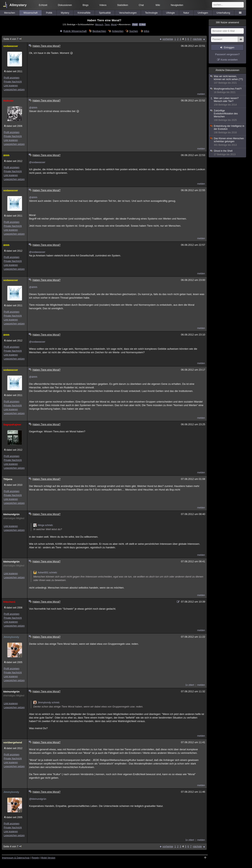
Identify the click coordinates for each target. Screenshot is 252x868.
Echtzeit (43, 5)
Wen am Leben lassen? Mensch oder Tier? (228, 102)
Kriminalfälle (84, 13)
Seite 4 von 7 (13, 39)
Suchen (133, 31)
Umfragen (203, 13)
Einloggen (229, 48)
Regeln (35, 858)
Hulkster (8, 101)
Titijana (8, 479)
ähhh (6, 155)
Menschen (10, 13)
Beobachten (99, 31)
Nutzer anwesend (227, 22)
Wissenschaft (30, 13)
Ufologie (170, 13)
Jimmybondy (11, 637)
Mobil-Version (48, 858)
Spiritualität (105, 13)
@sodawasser (37, 162)
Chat (141, 5)
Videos (103, 5)
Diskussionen (65, 5)
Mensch (99, 24)
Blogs (86, 5)
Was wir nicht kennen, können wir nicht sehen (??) (228, 80)
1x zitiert (190, 685)
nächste (197, 39)
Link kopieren (11, 86)
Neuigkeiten (177, 5)
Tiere (107, 24)
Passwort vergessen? (227, 54)
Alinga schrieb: (43, 525)
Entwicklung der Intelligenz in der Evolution (228, 129)
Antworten (118, 31)
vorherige (168, 39)
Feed (135, 25)
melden (201, 94)
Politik (49, 13)
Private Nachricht (13, 82)
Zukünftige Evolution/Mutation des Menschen (228, 115)
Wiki (158, 5)
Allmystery (18, 5)
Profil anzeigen (12, 78)
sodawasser (11, 46)
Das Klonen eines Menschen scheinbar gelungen (228, 142)
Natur (186, 13)
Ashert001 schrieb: (45, 573)
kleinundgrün (11, 514)
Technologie (151, 13)
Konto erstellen (229, 60)
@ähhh (33, 108)
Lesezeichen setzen (14, 90)
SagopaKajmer (12, 425)
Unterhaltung (223, 13)
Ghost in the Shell (228, 153)
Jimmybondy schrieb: (47, 703)
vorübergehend (13, 742)
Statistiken (123, 5)
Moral (114, 24)
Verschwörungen (128, 13)
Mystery (65, 13)
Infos (146, 31)
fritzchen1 (9, 602)
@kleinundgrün (38, 799)
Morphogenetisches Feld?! (228, 91)
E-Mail (142, 25)
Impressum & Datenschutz (16, 858)
